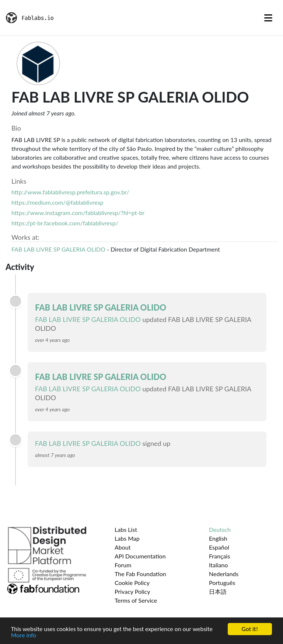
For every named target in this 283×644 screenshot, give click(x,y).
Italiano (219, 565)
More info (24, 636)
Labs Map (127, 538)
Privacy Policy (132, 591)
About (123, 547)
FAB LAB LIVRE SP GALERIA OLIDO (58, 249)
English (218, 538)
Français (219, 556)
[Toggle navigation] (268, 18)
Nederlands (224, 574)
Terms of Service (136, 600)
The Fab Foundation (140, 574)
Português (222, 583)
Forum (123, 565)
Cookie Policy (132, 583)
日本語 (218, 591)
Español (219, 547)
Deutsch (220, 529)
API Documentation (140, 556)
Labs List (126, 529)
